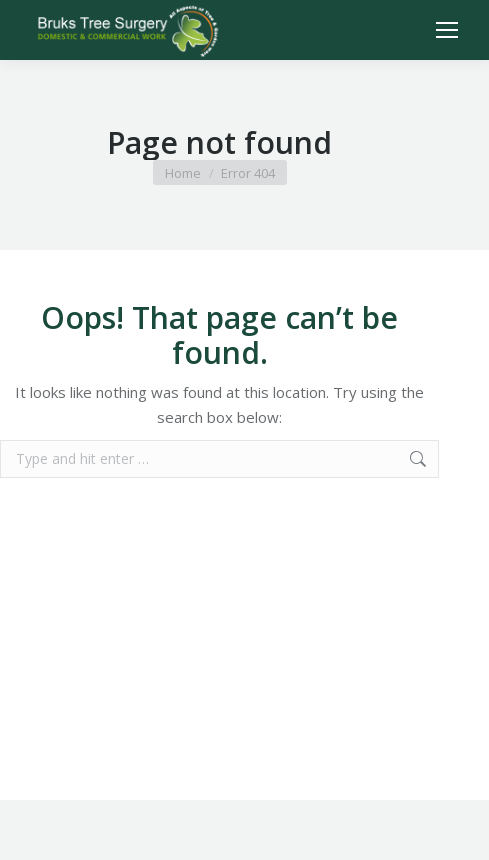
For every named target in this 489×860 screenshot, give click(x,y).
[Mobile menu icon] (447, 30)
